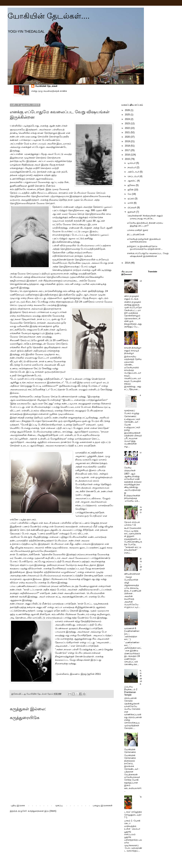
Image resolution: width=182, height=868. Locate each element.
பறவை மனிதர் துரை (138, 230)
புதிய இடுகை (18, 805)
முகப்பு (59, 805)
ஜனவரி (132, 212)
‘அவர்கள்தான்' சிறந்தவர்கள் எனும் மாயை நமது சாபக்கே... (145, 217)
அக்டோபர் (134, 172)
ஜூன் (131, 190)
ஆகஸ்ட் (132, 181)
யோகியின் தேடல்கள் (46, 86)
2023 (128, 124)
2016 (128, 155)
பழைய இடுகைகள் (103, 805)
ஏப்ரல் (131, 199)
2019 (128, 141)
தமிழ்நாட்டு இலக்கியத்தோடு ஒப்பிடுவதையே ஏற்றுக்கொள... (145, 248)
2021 (128, 132)
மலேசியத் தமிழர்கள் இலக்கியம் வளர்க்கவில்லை (144, 240)
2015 (128, 159)
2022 (128, 128)
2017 (128, 150)
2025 (128, 115)
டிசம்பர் (132, 163)
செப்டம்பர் (134, 176)
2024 (128, 119)
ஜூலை (132, 185)
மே (130, 194)
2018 (128, 146)
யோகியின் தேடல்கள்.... (49, 16)
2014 (128, 263)
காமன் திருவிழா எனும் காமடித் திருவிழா (133, 350)
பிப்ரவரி (132, 207)
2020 (128, 137)
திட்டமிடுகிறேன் (136, 234)
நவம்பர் (132, 167)
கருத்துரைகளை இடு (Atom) (42, 811)
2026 (128, 110)
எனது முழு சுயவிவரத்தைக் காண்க (49, 91)
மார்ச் (131, 203)
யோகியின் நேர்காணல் (130, 751)
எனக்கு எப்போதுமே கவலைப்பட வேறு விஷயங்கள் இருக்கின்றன (148, 255)
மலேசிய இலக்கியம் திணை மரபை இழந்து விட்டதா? (145, 224)
